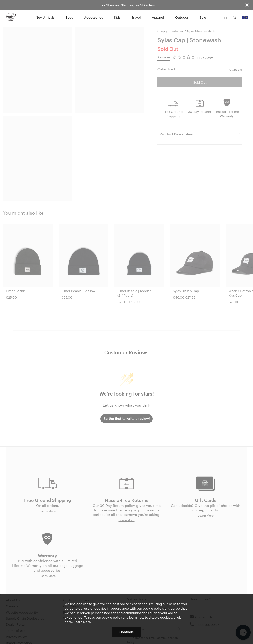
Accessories (94, 17)
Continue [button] (127, 632)
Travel (136, 17)
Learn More (82, 622)
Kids (117, 17)
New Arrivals (45, 17)
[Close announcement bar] (247, 5)
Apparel (158, 17)
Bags (69, 17)
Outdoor (182, 17)
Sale (203, 17)
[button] (216, 17)
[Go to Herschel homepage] (11, 17)
